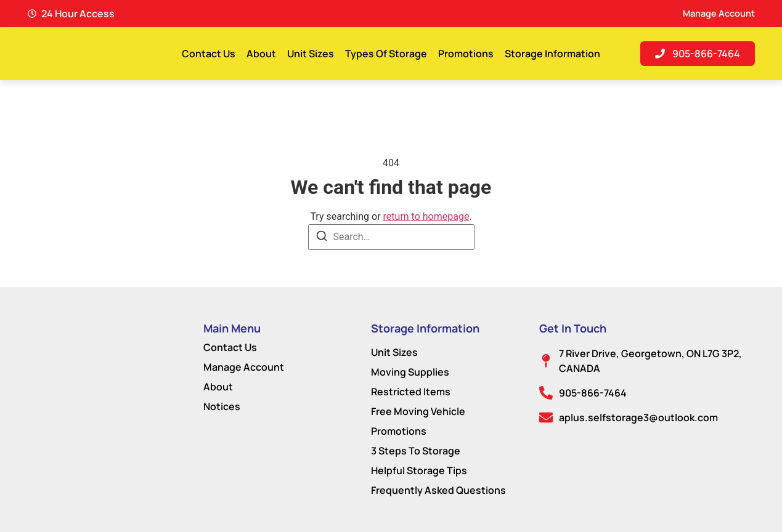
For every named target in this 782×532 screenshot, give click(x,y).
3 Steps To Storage (416, 451)
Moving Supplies (410, 372)
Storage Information (552, 54)
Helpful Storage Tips (419, 470)
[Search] (322, 238)
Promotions (466, 54)
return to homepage (426, 216)
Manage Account (244, 367)
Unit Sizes (311, 54)
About (261, 54)
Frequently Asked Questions (438, 490)
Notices (222, 406)
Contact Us (209, 54)
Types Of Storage (386, 54)
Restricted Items (411, 392)
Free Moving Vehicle (418, 411)
